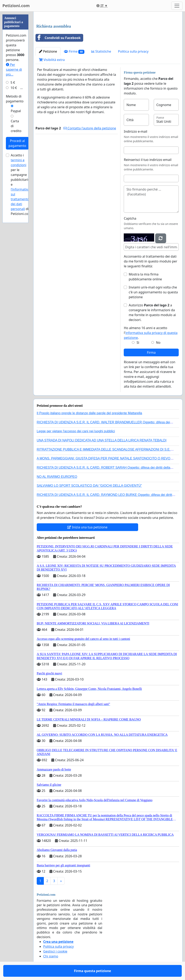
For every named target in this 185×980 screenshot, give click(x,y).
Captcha (130, 218)
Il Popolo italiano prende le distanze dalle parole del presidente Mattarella (89, 413)
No (158, 343)
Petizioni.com (16, 6)
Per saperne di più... (14, 69)
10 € (14, 88)
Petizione (48, 51)
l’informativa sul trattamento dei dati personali (20, 199)
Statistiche (101, 51)
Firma (151, 352)
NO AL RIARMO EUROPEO (57, 477)
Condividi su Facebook (58, 38)
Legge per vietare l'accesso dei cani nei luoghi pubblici (76, 431)
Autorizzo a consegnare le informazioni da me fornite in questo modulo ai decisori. (152, 312)
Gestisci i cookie (55, 951)
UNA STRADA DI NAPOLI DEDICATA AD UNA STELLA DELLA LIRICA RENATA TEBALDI (102, 440)
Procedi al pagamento (17, 143)
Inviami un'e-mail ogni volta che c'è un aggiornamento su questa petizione (153, 292)
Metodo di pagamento (15, 99)
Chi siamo (51, 956)
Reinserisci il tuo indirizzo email (148, 160)
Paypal (16, 111)
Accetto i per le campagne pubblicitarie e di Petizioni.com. (21, 184)
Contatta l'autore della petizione (90, 128)
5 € (13, 82)
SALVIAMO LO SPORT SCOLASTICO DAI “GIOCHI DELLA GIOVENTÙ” (89, 486)
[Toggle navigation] (177, 6)
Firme (74, 51)
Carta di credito (16, 126)
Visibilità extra (52, 60)
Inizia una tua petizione (87, 527)
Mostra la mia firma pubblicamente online (145, 277)
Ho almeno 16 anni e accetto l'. (151, 333)
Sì (138, 343)
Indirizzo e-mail (135, 131)
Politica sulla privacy (133, 51)
